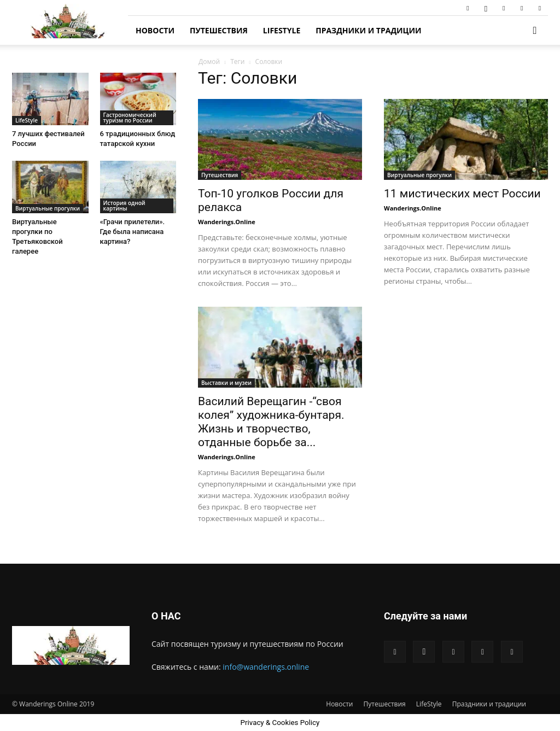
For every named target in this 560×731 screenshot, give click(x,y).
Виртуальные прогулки (419, 175)
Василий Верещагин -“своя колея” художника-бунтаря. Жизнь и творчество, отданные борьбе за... (271, 422)
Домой (209, 62)
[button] (535, 31)
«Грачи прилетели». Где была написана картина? (133, 232)
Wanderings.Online (227, 222)
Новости (155, 30)
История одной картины (124, 206)
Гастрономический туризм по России (130, 118)
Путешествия (219, 30)
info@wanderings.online (266, 667)
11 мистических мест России (462, 194)
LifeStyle (282, 30)
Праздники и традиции (368, 30)
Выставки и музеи (226, 383)
